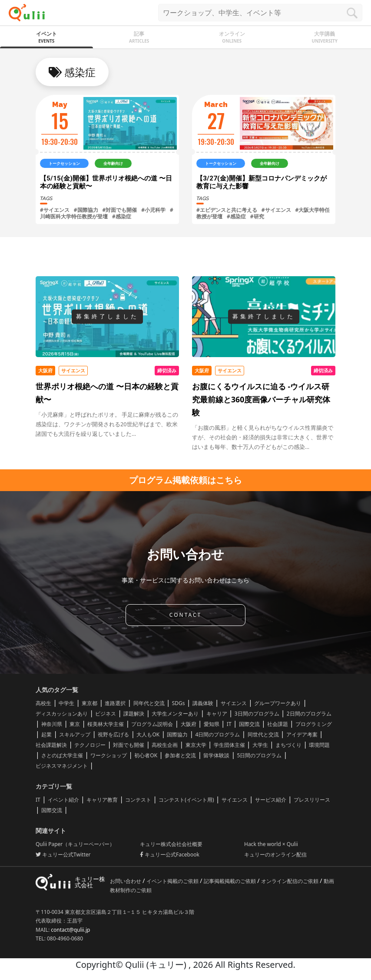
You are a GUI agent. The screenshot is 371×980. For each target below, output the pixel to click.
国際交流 (249, 724)
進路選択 (115, 703)
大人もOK (148, 734)
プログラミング (314, 724)
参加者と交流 (180, 755)
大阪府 (189, 724)
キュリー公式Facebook (170, 855)
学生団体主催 (229, 745)
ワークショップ (109, 755)
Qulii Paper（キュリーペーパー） (75, 844)
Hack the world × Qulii (271, 844)
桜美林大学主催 (106, 724)
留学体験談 (216, 755)
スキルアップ (75, 734)
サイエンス (234, 703)
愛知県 (212, 724)
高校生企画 (165, 745)
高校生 (43, 703)
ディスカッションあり (62, 714)
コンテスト (138, 800)
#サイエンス (55, 210)
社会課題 (278, 724)
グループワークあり (278, 703)
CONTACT (185, 615)
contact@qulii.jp (70, 930)
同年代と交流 (149, 703)
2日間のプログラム (309, 714)
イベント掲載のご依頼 (173, 881)
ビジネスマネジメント (62, 766)
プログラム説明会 (152, 724)
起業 (46, 734)
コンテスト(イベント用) (186, 800)
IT (229, 724)
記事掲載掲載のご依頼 (230, 881)
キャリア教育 (102, 800)
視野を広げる (113, 734)
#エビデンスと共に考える (227, 210)
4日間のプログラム (218, 734)
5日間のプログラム (260, 755)
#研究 (257, 216)
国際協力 (177, 734)
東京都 (89, 703)
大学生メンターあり (175, 714)
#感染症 (122, 216)
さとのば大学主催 (62, 755)
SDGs (179, 703)
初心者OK (146, 755)
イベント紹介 (63, 800)
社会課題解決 (51, 745)
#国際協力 (86, 210)
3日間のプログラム (257, 714)
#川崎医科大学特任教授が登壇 (107, 213)
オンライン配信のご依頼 (290, 881)
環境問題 (319, 745)
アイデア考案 (302, 734)
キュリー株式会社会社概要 (171, 844)
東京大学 (196, 745)
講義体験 (203, 703)
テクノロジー (90, 745)
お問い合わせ (126, 881)
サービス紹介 (271, 800)
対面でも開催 (129, 745)
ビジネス (106, 714)
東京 (75, 724)
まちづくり (288, 745)
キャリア (217, 714)
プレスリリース (312, 800)
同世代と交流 (263, 734)
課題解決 (134, 714)
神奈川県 (52, 724)
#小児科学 (153, 210)
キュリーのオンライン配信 (275, 855)
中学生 (66, 703)
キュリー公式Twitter (63, 855)
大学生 (260, 745)
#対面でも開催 (120, 210)
